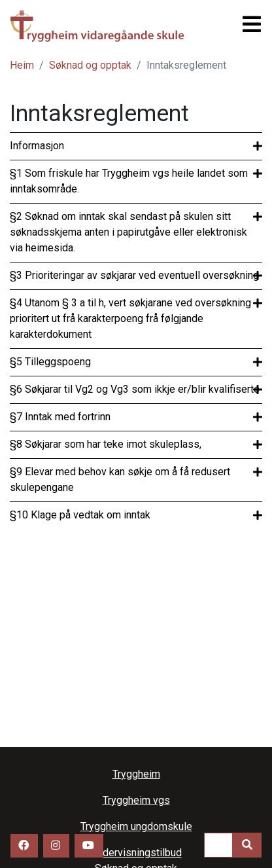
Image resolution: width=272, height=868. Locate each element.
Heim (22, 65)
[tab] (136, 146)
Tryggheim (136, 774)
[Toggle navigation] (248, 25)
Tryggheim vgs (98, 26)
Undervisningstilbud (136, 853)
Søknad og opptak (90, 65)
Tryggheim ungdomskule (136, 826)
